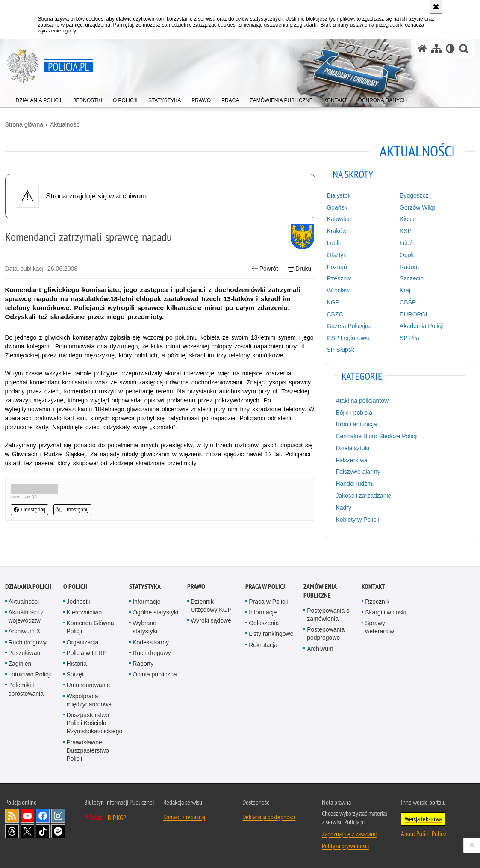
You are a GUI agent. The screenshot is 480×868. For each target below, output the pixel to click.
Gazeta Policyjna (349, 326)
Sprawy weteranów (380, 627)
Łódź (406, 243)
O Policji (75, 586)
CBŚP (408, 302)
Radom (409, 267)
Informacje (146, 602)
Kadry (343, 508)
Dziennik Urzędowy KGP (211, 606)
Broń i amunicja (356, 424)
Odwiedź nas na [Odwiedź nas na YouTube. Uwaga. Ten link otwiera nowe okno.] (27, 816)
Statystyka (145, 586)
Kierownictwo (84, 612)
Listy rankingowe (271, 634)
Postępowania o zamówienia (328, 615)
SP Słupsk (340, 350)
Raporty (143, 664)
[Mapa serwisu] (436, 49)
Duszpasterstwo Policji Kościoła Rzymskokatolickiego (95, 723)
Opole (408, 255)
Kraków (337, 231)
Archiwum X (25, 631)
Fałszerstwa (352, 460)
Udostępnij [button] (30, 510)
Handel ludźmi (355, 484)
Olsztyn (337, 255)
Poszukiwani (25, 653)
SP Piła (409, 338)
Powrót (265, 269)
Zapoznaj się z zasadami (349, 834)
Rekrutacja (263, 645)
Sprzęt (75, 674)
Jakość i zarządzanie (363, 496)
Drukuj (300, 269)
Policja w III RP (87, 653)
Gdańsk (337, 207)
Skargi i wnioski (386, 612)
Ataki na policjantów (362, 401)
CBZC (335, 314)
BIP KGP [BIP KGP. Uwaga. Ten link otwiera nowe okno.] (117, 818)
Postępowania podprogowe (326, 633)
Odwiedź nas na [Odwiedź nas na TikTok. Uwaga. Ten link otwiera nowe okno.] (43, 831)
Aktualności (65, 124)
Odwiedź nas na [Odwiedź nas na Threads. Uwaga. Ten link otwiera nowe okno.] (12, 831)
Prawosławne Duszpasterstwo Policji (88, 750)
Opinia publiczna (155, 674)
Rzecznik (377, 602)
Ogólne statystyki (155, 612)
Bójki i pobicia (354, 413)
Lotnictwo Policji (30, 674)
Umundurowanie (88, 685)
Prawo (196, 586)
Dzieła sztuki (352, 448)
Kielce (408, 219)
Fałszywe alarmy (358, 472)
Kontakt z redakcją (184, 817)
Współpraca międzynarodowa (89, 700)
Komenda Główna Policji (90, 627)
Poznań (337, 267)
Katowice (339, 219)
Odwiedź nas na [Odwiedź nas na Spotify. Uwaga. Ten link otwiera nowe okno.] (58, 831)
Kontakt (373, 586)
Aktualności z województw (26, 616)
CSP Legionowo (348, 338)
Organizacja (83, 642)
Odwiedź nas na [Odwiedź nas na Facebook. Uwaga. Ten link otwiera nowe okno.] (43, 816)
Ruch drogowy (28, 642)
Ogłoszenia (264, 623)
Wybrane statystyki (145, 627)
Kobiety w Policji (357, 520)
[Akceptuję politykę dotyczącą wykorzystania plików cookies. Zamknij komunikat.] (436, 7)
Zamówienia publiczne (320, 591)
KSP (406, 231)
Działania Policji (28, 586)
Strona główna (24, 124)
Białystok (339, 195)
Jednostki (79, 602)
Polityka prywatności (345, 846)
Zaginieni (21, 664)
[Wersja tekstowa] (450, 49)
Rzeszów (339, 278)
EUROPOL (414, 314)
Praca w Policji (266, 586)
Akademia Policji (422, 326)
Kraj (405, 290)
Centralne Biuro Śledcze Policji (376, 436)
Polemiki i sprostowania (26, 689)
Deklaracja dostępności (269, 817)
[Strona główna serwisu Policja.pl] (422, 49)
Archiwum (320, 649)
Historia (77, 664)
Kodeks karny (151, 642)
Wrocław (338, 290)
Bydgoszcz (414, 195)
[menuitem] (39, 99)
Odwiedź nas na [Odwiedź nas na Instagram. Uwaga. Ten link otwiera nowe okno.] (58, 816)
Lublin (334, 243)
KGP (333, 302)
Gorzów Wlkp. (418, 207)
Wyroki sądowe (211, 620)
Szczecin (412, 278)
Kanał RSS (12, 816)
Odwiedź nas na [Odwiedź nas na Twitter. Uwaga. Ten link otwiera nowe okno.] (27, 831)
